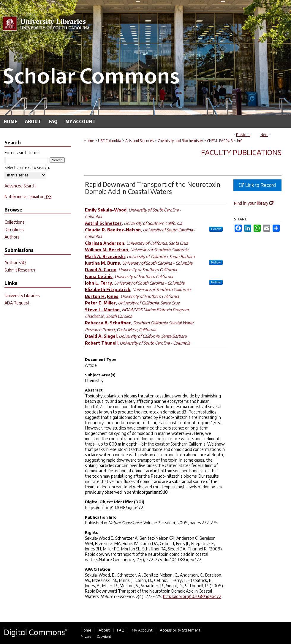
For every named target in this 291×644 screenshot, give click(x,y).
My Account (142, 630)
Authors (12, 237)
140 (240, 141)
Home (89, 141)
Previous (243, 135)
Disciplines (14, 229)
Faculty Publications (241, 152)
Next (264, 135)
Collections (14, 222)
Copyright (104, 636)
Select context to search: (27, 167)
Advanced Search (20, 186)
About (104, 630)
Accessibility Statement (180, 630)
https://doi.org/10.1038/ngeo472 (192, 596)
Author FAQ (15, 262)
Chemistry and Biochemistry (180, 141)
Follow (216, 229)
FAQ (121, 630)
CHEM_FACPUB (220, 141)
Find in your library (254, 203)
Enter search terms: (22, 153)
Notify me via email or (28, 196)
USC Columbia (110, 141)
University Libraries (22, 295)
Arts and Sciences (139, 141)
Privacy (86, 636)
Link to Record (257, 185)
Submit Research (20, 270)
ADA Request (17, 303)
